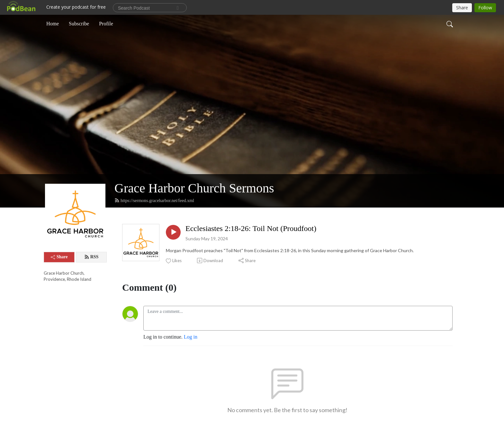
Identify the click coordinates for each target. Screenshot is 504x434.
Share (59, 257)
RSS (91, 257)
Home (53, 24)
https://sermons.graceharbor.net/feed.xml (154, 200)
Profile (106, 24)
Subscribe (79, 24)
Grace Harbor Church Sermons (194, 188)
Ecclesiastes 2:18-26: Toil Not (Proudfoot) (251, 228)
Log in (191, 337)
